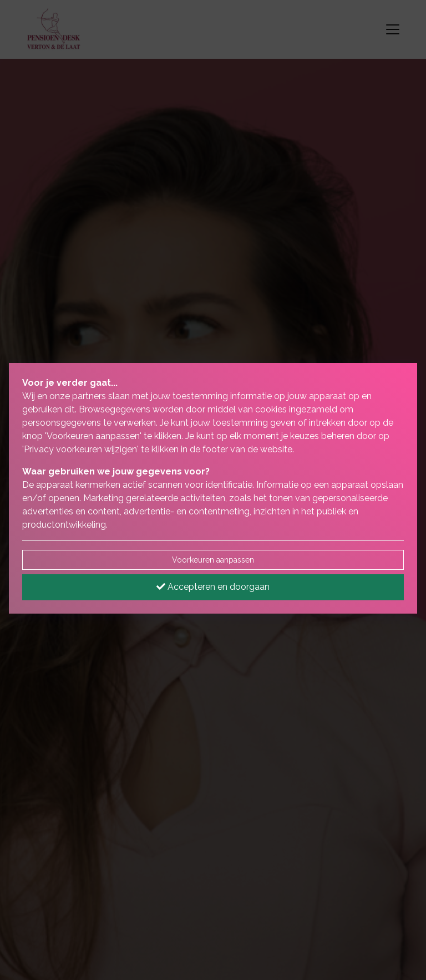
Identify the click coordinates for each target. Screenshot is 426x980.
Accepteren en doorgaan (213, 587)
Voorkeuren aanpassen (213, 560)
